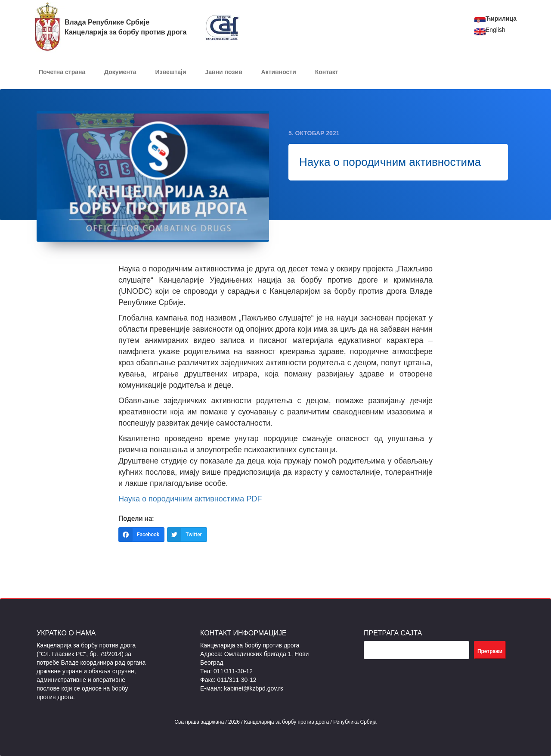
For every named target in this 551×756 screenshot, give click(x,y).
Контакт (327, 72)
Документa (120, 72)
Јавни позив (223, 72)
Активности (279, 72)
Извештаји (171, 72)
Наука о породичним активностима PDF (190, 499)
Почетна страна (62, 72)
